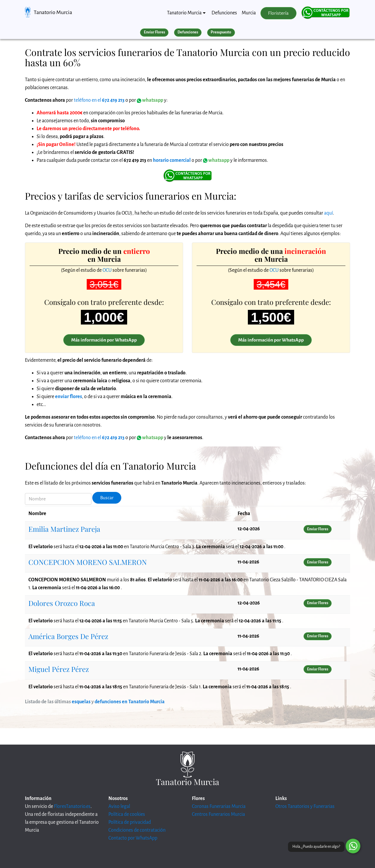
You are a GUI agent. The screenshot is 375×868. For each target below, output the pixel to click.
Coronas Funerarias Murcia (219, 806)
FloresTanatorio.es (72, 806)
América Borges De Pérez (68, 636)
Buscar (107, 498)
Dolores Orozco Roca (62, 603)
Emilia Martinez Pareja (64, 529)
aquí (328, 213)
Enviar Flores (154, 32)
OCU (107, 270)
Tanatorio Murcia (53, 12)
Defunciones (224, 13)
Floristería (278, 13)
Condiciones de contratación (137, 830)
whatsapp (216, 160)
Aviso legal (119, 806)
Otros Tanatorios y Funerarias (305, 806)
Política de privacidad (130, 822)
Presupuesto (221, 32)
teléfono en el (99, 100)
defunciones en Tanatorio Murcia (130, 702)
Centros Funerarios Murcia (218, 814)
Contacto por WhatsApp (133, 838)
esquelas (81, 702)
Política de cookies (127, 814)
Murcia (249, 13)
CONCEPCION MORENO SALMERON (88, 562)
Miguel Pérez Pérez (59, 669)
